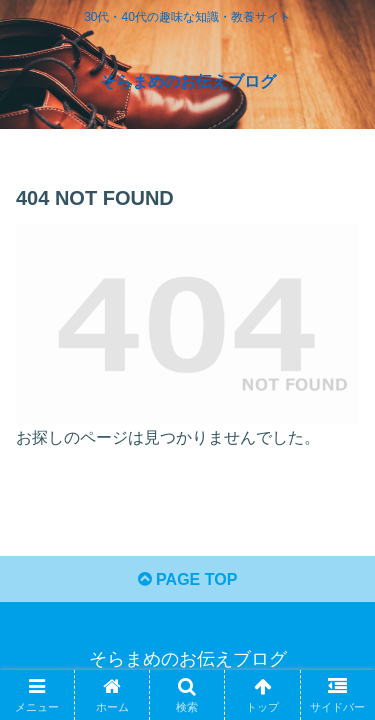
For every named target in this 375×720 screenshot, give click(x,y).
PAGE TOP (188, 579)
